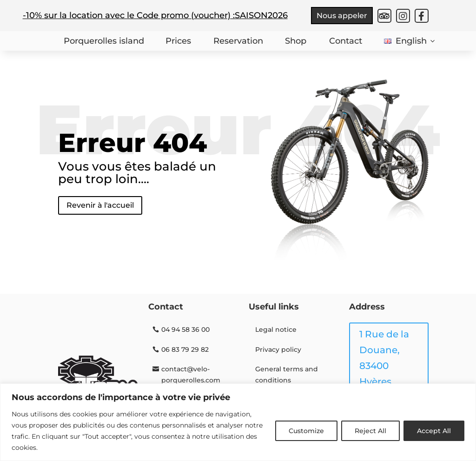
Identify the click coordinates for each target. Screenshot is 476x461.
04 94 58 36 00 (185, 329)
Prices (178, 41)
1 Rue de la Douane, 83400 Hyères (384, 358)
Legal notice (276, 329)
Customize (306, 431)
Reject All (370, 431)
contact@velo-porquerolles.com (191, 375)
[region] (238, 422)
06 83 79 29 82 (185, 349)
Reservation (238, 41)
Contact (345, 41)
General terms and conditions (287, 375)
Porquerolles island (103, 41)
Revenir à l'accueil (100, 205)
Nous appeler (342, 16)
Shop (295, 41)
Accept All (434, 431)
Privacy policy (278, 349)
